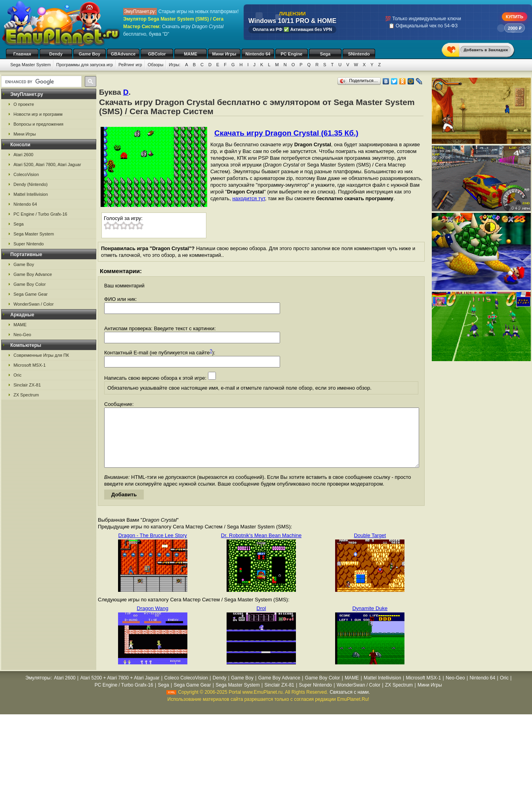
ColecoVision (26, 174)
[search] (41, 82)
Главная (22, 54)
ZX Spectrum (26, 395)
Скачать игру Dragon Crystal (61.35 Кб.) (286, 133)
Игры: (174, 65)
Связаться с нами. (350, 704)
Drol (261, 620)
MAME (191, 54)
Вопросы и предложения (38, 124)
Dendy (56, 54)
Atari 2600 (23, 155)
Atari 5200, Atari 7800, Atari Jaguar (47, 165)
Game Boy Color (30, 284)
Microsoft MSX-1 (30, 365)
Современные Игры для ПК (41, 355)
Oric (17, 375)
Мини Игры (224, 54)
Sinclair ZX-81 (27, 385)
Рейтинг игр (130, 65)
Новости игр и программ (38, 114)
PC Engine (291, 54)
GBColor (157, 54)
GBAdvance (123, 54)
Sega (325, 54)
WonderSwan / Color (33, 304)
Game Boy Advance (33, 274)
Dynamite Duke (370, 620)
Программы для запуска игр (85, 65)
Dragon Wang (153, 620)
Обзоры (156, 65)
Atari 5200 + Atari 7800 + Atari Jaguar (120, 690)
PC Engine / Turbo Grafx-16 (40, 214)
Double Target (370, 547)
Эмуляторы (38, 690)
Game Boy (90, 54)
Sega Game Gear (31, 294)
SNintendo (359, 54)
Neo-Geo (22, 335)
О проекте (24, 104)
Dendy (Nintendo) (31, 184)
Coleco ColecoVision (186, 690)
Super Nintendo (29, 244)
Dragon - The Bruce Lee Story (153, 547)
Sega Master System (31, 65)
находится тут (249, 198)
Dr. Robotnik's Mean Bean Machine (261, 547)
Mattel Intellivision (31, 194)
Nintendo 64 (258, 54)
